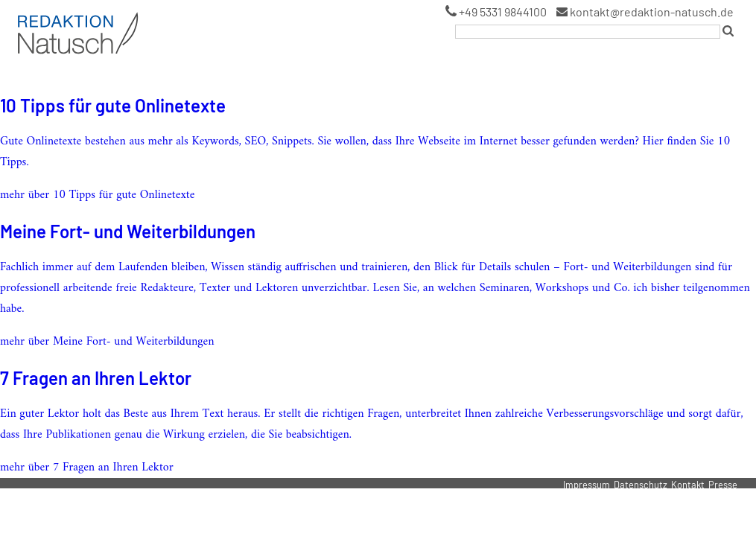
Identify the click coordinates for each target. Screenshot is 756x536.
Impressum (587, 485)
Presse (723, 485)
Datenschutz (641, 485)
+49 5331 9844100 (496, 12)
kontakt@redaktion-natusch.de (645, 12)
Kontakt (688, 485)
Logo (27, 14)
